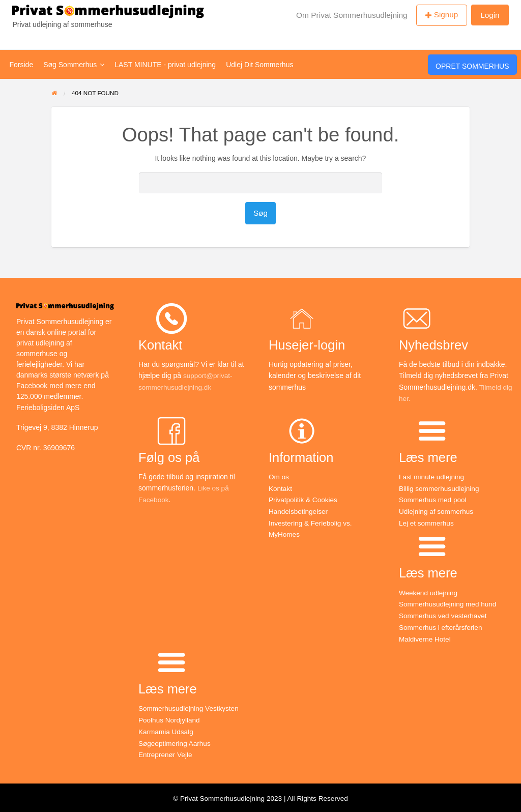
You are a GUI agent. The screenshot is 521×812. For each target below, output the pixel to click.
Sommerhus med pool (434, 500)
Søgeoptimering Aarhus (176, 741)
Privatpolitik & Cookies (304, 500)
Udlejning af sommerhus (437, 511)
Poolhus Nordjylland (170, 718)
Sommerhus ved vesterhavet (444, 615)
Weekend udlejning (429, 592)
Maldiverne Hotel (426, 637)
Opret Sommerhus (472, 66)
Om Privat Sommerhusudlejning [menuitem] (352, 15)
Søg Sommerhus (74, 65)
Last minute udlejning (432, 477)
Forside (22, 65)
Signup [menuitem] (446, 14)
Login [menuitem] (490, 15)
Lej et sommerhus (427, 522)
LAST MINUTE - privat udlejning (165, 65)
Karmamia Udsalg (167, 730)
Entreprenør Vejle (166, 752)
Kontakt (281, 488)
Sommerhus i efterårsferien (442, 626)
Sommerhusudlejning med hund (449, 603)
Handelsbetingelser (299, 511)
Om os (279, 477)
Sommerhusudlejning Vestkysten (190, 707)
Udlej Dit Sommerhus (259, 65)
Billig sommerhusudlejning (440, 488)
